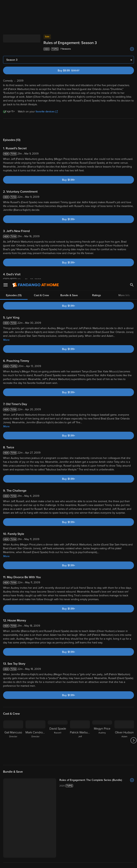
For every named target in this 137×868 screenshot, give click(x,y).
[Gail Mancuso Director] (13, 692)
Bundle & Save (69, 80)
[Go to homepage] (36, 6)
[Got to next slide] (133, 692)
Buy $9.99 (75, 22)
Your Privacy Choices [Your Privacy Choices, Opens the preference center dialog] (54, 862)
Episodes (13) (14, 80)
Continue (82, 862)
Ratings (97, 80)
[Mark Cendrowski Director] (35, 692)
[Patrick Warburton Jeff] (80, 692)
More (6, 292)
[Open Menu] (6, 6)
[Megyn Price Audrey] (102, 692)
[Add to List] (132, 732)
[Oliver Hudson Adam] (124, 692)
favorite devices (47, 63)
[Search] (132, 6)
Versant (31, 830)
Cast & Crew (41, 80)
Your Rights (10, 838)
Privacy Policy (11, 834)
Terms (73, 830)
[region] (68, 846)
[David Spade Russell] (58, 692)
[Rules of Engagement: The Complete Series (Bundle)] (97, 732)
